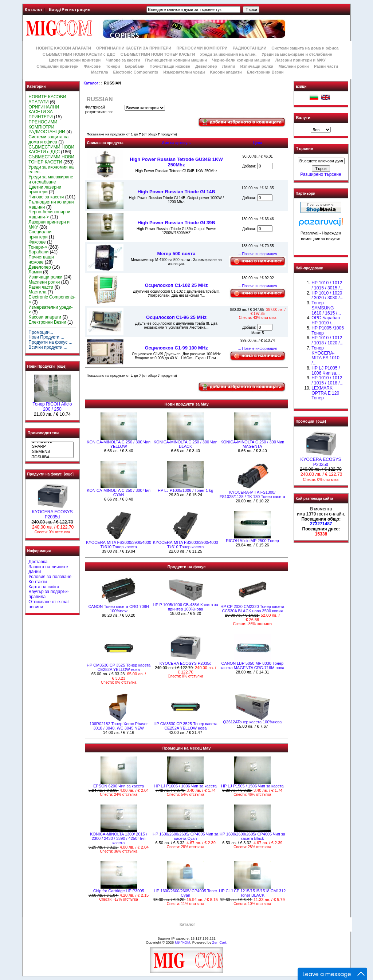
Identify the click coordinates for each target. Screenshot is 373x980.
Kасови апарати (226, 72)
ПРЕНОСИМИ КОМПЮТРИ (202, 48)
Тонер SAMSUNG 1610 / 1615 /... (326, 308)
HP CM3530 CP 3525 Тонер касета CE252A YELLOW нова (119, 667)
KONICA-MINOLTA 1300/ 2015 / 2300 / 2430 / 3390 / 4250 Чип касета (119, 838)
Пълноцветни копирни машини (176, 60)
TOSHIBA (52, 457)
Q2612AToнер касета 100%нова (252, 722)
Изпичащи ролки (257, 66)
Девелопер (206, 66)
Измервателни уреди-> (50, 310)
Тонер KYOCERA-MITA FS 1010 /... (325, 355)
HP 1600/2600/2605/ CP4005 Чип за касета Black (252, 836)
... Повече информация (257, 254)
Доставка (38, 562)
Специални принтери (58, 66)
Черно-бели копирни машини (241, 60)
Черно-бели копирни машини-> (49, 214)
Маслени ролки (293, 66)
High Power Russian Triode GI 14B (176, 192)
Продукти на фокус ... (50, 342)
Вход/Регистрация (70, 9)
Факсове (92, 66)
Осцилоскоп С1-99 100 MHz (176, 348)
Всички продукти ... (48, 347)
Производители (43, 433)
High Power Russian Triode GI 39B (176, 223)
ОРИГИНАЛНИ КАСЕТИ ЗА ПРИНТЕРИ (134, 48)
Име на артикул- (176, 143)
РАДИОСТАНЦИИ (250, 48)
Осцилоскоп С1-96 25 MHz (176, 317)
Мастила (100, 72)
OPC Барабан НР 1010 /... (326, 320)
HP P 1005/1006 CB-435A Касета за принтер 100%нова (185, 607)
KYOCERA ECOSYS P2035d (52, 513)
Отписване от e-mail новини (49, 604)
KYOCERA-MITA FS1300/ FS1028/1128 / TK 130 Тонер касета (252, 494)
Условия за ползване (50, 577)
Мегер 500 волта (176, 254)
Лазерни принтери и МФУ (301, 60)
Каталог (34, 9)
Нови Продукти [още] (47, 366)
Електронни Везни (265, 72)
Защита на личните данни (48, 569)
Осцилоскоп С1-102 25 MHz (176, 285)
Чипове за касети (123, 60)
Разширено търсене (321, 174)
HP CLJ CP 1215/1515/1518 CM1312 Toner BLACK (252, 893)
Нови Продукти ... (46, 337)
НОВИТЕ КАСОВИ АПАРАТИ (64, 48)
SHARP (52, 447)
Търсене (305, 149)
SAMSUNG (52, 442)
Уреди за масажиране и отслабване (297, 54)
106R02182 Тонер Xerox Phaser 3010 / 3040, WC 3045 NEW (119, 726)
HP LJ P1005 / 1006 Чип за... (326, 371)
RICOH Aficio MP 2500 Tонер (252, 541)
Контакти (38, 582)
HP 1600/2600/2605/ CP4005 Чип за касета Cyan (185, 836)
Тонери (113, 66)
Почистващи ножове (170, 66)
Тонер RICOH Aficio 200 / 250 (52, 405)
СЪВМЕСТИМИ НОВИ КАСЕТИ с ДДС (79, 54)
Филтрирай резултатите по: (99, 110)
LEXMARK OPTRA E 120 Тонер (325, 393)
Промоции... (41, 332)
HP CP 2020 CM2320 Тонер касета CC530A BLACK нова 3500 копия (252, 609)
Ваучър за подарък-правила (49, 594)
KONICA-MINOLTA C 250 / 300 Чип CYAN (119, 493)
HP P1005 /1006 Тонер (328, 331)
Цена (258, 143)
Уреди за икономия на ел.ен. (228, 54)
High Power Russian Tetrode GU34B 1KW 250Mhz (176, 162)
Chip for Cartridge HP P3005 (119, 891)
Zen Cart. (220, 942)
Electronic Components (136, 72)
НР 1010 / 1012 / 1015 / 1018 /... (327, 380)
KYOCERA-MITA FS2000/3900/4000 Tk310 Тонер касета (119, 545)
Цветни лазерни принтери (75, 60)
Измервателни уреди (184, 72)
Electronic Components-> (52, 300)
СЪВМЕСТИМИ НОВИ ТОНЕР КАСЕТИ (158, 54)
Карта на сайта (44, 587)
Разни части (326, 66)
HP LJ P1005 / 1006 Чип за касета (185, 786)
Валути (303, 118)
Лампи (229, 66)
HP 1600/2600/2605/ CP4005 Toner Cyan (185, 893)
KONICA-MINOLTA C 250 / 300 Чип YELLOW (119, 444)
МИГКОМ (182, 942)
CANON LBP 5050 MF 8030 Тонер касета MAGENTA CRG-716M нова (252, 665)
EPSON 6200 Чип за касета (119, 786)
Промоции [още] (311, 421)
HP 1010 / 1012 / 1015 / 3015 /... (327, 285)
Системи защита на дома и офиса (305, 48)
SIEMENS (52, 452)
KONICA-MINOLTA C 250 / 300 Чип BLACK (186, 444)
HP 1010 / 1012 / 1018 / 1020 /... (327, 340)
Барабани (135, 66)
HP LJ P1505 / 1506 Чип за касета (252, 786)
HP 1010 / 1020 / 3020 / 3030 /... (327, 296)
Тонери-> (38, 247)
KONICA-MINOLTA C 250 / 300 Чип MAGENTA (252, 444)
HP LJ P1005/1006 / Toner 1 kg (185, 490)
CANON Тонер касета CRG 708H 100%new (118, 609)
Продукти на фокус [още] (50, 474)
